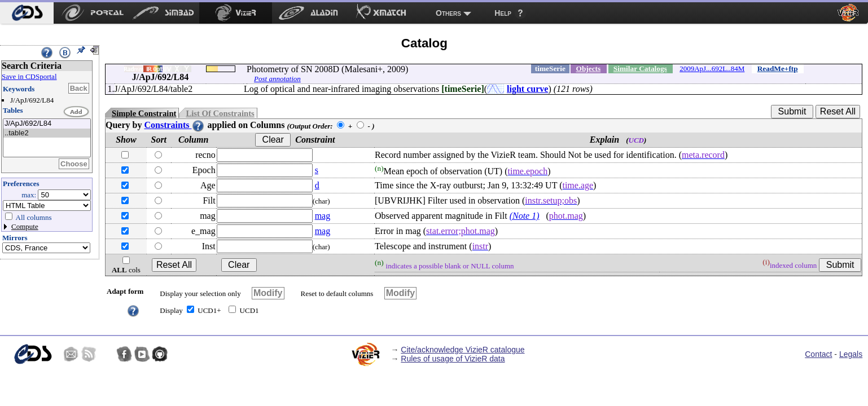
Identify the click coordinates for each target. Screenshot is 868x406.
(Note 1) (525, 216)
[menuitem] (27, 13)
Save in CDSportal (29, 76)
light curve (527, 89)
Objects (589, 69)
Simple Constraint (144, 113)
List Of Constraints (220, 113)
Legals (851, 354)
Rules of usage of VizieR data (453, 359)
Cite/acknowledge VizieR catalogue (463, 350)
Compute (25, 226)
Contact (818, 354)
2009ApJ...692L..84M (712, 69)
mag (323, 216)
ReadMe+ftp (778, 69)
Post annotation (277, 79)
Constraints (174, 125)
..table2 (47, 133)
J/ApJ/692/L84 (47, 124)
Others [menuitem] (448, 13)
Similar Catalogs (640, 69)
